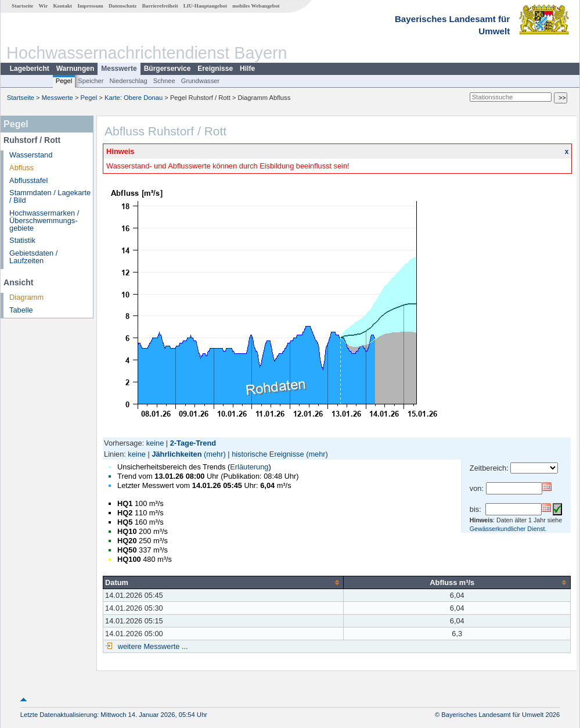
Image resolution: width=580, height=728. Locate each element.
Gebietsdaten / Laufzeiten (33, 257)
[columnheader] (224, 582)
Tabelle (21, 310)
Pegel (64, 81)
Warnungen (75, 69)
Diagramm (26, 297)
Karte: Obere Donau (134, 98)
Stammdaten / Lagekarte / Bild (50, 196)
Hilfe (247, 69)
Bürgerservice (167, 69)
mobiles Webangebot (256, 6)
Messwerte (119, 69)
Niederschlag (128, 81)
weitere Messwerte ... (152, 646)
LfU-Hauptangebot (205, 6)
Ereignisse (215, 69)
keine (155, 443)
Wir (44, 6)
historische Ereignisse (268, 454)
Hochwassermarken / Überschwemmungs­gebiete (44, 220)
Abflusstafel (28, 180)
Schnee (164, 81)
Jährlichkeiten (176, 454)
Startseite (22, 6)
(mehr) (215, 454)
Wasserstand (31, 155)
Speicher (91, 81)
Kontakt (62, 6)
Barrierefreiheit (160, 6)
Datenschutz (123, 6)
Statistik (22, 240)
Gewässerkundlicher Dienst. (508, 529)
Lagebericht (30, 69)
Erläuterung (249, 467)
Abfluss (21, 168)
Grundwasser (201, 81)
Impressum (90, 6)
